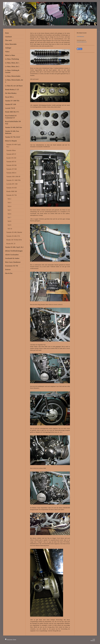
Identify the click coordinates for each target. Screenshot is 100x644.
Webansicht (93, 640)
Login (94, 639)
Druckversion (9, 639)
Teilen (80, 49)
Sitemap (15, 639)
